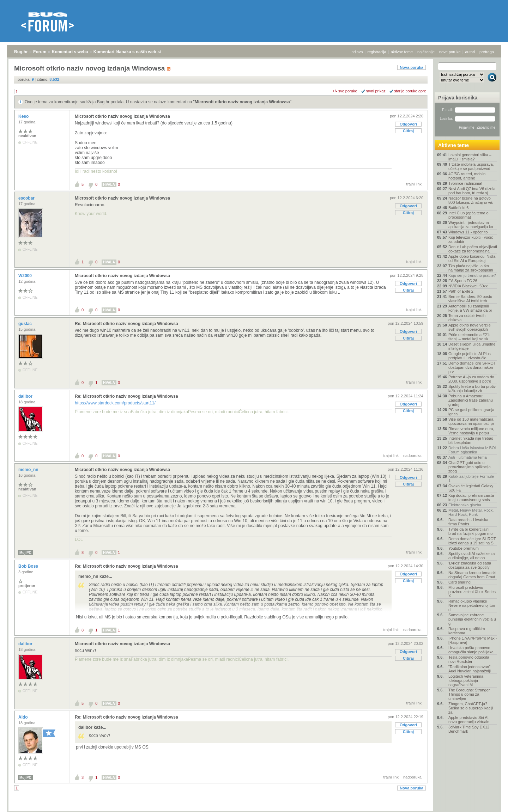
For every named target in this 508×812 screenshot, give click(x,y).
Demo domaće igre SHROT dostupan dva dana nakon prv (472, 367)
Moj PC (25, 553)
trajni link (414, 184)
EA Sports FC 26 (463, 281)
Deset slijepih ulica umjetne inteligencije (472, 346)
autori (470, 52)
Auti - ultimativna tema (468, 457)
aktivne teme (402, 52)
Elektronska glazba (465, 505)
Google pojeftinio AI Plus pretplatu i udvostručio (470, 356)
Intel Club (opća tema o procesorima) (468, 215)
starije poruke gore (410, 91)
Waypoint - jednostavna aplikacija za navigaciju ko (471, 225)
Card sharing (459, 582)
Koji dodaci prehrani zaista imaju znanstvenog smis (471, 497)
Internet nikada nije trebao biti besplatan (471, 440)
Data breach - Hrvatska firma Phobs (468, 522)
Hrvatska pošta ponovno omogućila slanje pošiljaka (471, 650)
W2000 (26, 276)
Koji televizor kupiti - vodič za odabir (471, 239)
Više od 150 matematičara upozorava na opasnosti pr (471, 421)
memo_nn (29, 470)
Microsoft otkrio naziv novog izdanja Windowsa (242, 102)
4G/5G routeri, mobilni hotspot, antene (467, 176)
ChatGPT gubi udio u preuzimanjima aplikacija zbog (470, 467)
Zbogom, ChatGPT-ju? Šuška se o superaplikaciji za (471, 708)
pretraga (487, 52)
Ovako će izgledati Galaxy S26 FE (471, 488)
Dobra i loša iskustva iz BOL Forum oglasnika (473, 450)
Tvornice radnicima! (465, 183)
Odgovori (408, 124)
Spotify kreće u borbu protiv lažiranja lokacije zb (472, 389)
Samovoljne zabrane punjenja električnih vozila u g (472, 619)
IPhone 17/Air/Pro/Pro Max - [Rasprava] (473, 640)
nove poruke (450, 52)
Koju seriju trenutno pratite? (472, 275)
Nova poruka (412, 67)
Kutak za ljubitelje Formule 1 (471, 478)
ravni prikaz (376, 91)
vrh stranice (489, 802)
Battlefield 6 (458, 208)
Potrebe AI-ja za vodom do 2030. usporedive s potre (471, 379)
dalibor (26, 396)
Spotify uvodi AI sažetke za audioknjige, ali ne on (471, 556)
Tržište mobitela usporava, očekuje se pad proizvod (471, 166)
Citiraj (408, 131)
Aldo (24, 717)
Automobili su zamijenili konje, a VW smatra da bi (470, 308)
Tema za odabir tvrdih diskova (467, 318)
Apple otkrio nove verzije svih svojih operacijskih (470, 327)
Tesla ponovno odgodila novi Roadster (469, 659)
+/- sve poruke (345, 91)
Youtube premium (464, 548)
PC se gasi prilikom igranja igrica (471, 412)
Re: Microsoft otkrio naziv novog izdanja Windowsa (126, 324)
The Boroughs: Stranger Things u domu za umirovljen (469, 694)
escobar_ (28, 198)
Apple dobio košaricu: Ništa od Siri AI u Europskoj (472, 258)
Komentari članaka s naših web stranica (134, 52)
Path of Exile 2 (461, 291)
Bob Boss (29, 566)
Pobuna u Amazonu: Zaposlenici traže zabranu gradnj (471, 400)
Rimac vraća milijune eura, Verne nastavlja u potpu (471, 431)
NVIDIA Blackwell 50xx (468, 286)
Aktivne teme (453, 145)
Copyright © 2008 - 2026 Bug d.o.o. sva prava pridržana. (254, 810)
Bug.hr (21, 52)
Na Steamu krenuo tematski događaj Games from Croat (472, 575)
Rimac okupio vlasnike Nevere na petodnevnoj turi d (472, 605)
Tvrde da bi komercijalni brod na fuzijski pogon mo (470, 531)
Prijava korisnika (458, 98)
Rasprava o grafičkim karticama (467, 631)
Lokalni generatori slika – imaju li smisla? (470, 157)
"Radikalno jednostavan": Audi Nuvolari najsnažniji (470, 669)
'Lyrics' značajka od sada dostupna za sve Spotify (470, 565)
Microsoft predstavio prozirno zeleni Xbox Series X (472, 592)
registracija (377, 52)
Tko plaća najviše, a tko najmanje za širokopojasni (471, 268)
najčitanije (426, 52)
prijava (357, 52)
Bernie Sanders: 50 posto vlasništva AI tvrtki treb (470, 299)
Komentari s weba (70, 52)
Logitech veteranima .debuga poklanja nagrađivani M (466, 680)
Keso (24, 116)
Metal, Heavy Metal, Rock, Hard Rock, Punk (471, 512)
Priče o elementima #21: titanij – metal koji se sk (469, 337)
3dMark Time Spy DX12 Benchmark (469, 729)
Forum (40, 52)
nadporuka (412, 456)
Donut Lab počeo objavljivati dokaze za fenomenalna (473, 249)
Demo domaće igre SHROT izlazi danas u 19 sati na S (472, 541)
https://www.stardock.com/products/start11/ (115, 403)
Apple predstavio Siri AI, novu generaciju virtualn (469, 720)
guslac (26, 324)
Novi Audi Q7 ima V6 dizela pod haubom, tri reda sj (472, 191)
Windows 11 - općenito (468, 232)
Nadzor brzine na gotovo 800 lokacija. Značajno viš (471, 200)
